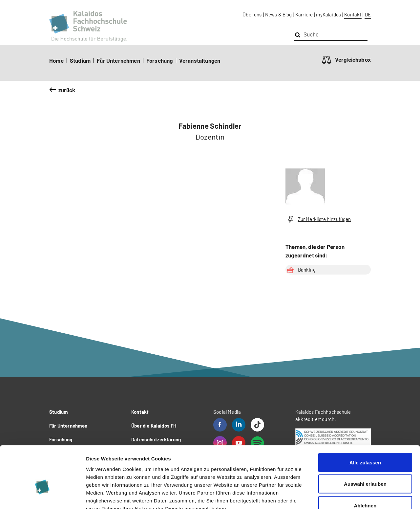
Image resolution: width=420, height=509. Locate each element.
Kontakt (353, 14)
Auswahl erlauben (365, 444)
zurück (67, 90)
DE (368, 14)
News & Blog (279, 14)
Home (56, 60)
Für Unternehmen (118, 60)
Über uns (252, 14)
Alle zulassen (365, 423)
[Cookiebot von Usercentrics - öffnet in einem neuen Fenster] (42, 496)
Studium (80, 60)
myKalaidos (328, 14)
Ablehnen (365, 466)
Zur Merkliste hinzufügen (318, 219)
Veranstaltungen (200, 60)
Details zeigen (349, 496)
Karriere (304, 14)
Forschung (160, 60)
